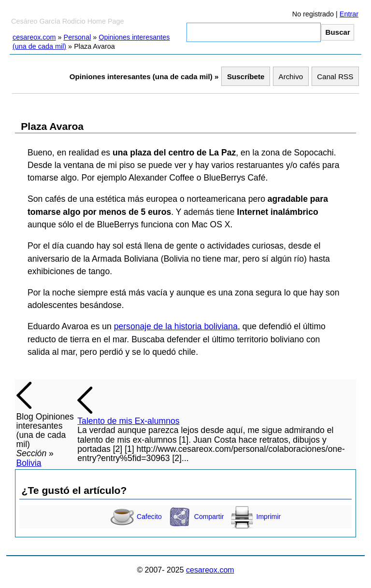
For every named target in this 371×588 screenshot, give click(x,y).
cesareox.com (34, 37)
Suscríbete (246, 77)
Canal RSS (335, 77)
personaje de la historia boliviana (176, 326)
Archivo (291, 77)
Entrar (349, 14)
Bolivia (29, 463)
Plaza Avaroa (52, 126)
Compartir (196, 517)
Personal (78, 37)
